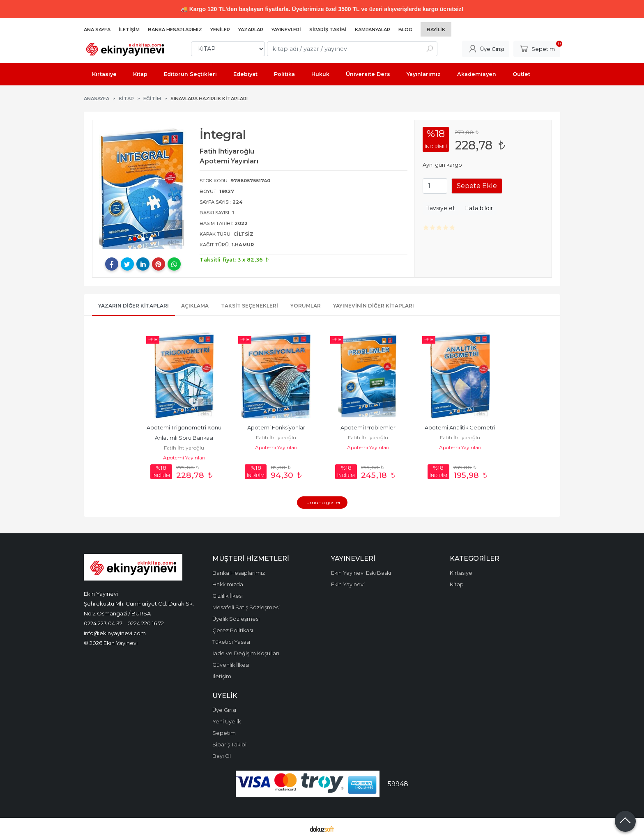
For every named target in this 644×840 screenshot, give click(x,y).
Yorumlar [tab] (306, 306)
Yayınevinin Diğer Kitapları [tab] (374, 306)
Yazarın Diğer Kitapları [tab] (133, 306)
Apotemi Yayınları (184, 458)
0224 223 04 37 (103, 623)
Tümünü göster (322, 502)
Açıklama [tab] (195, 306)
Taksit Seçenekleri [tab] (250, 306)
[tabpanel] (143, 188)
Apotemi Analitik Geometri (460, 428)
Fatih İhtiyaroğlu (184, 448)
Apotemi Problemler (368, 428)
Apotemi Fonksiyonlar (276, 428)
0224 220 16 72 (146, 623)
